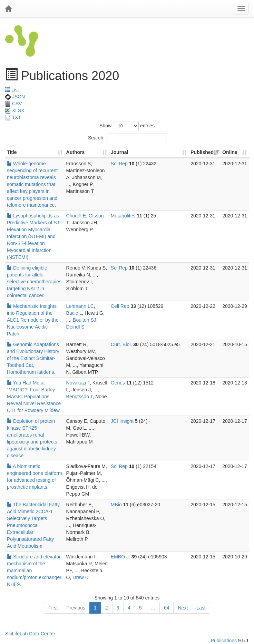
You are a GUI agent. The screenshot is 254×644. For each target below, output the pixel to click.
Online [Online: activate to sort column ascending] (230, 152)
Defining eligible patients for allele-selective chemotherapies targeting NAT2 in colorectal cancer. (34, 282)
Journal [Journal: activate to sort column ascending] (120, 152)
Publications (224, 641)
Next (183, 608)
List (12, 90)
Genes (118, 383)
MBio (116, 505)
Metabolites (123, 216)
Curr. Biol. (121, 344)
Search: (127, 138)
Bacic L (74, 313)
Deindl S (75, 327)
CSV (14, 104)
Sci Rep (119, 164)
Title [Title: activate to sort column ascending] (12, 152)
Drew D (81, 577)
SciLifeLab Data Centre (30, 634)
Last (201, 608)
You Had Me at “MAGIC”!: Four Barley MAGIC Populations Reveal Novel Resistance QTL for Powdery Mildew (34, 397)
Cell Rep (120, 306)
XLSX (15, 110)
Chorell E (76, 216)
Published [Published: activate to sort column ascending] (202, 152)
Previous (76, 608)
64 (167, 608)
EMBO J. (120, 557)
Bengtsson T (80, 397)
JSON (15, 97)
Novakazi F (78, 383)
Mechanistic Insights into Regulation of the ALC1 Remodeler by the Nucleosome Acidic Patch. (33, 320)
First (53, 608)
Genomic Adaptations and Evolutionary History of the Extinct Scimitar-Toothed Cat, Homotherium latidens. (33, 358)
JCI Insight (122, 421)
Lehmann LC (80, 306)
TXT (13, 117)
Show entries (127, 126)
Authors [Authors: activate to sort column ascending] (76, 152)
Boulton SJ (85, 320)
